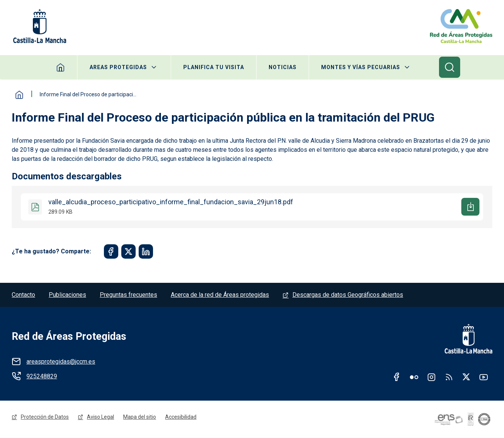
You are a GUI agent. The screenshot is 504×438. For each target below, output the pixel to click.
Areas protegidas (118, 67)
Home (61, 67)
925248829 (42, 376)
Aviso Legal (100, 417)
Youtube (484, 377)
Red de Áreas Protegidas (69, 336)
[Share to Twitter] (128, 251)
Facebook (397, 377)
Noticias (283, 67)
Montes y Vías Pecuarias (361, 67)
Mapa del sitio (140, 417)
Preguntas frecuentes (128, 295)
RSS (449, 377)
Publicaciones (67, 295)
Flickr (414, 377)
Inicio (19, 95)
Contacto (23, 295)
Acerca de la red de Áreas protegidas (220, 295)
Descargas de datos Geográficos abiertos (348, 295)
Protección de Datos (45, 417)
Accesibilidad (181, 417)
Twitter (466, 377)
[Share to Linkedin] (146, 251)
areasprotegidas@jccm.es (61, 362)
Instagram (431, 377)
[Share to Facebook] (111, 251)
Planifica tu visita (214, 67)
